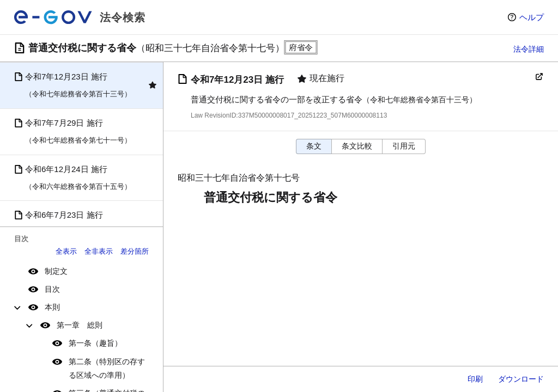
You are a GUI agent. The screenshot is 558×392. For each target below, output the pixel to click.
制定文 (56, 271)
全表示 (66, 251)
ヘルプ (532, 17)
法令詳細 (529, 49)
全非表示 (99, 251)
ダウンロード (521, 379)
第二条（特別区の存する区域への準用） (107, 368)
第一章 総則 (80, 325)
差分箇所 (135, 251)
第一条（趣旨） (95, 343)
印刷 (475, 379)
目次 (52, 289)
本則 (52, 307)
